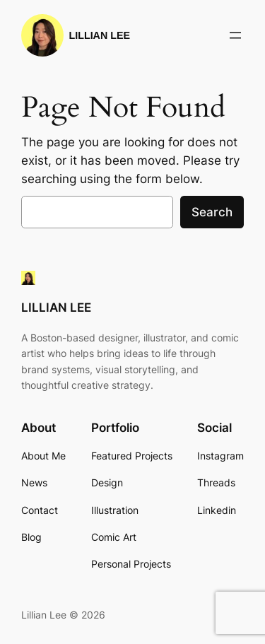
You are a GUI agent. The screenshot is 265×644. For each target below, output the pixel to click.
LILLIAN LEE (100, 35)
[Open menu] (235, 35)
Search (212, 212)
